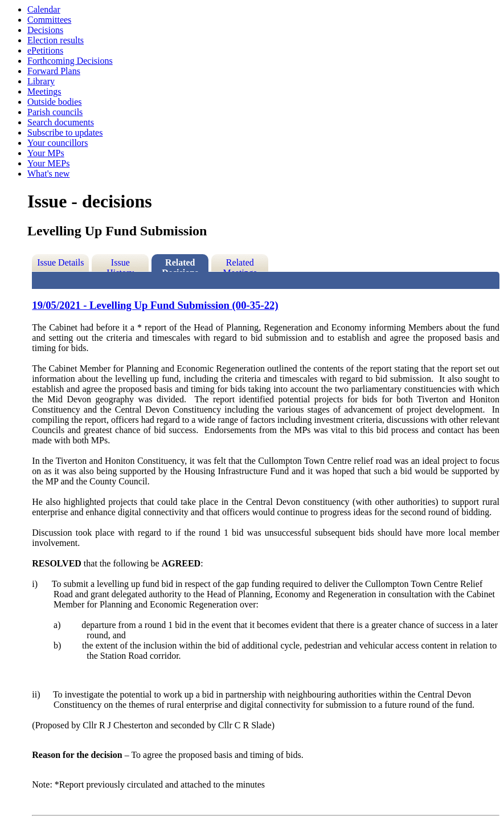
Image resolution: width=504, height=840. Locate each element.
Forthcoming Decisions (70, 61)
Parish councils (55, 112)
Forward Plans (54, 71)
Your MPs (46, 153)
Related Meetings (240, 265)
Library (41, 81)
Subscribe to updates (65, 132)
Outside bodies (55, 102)
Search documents (61, 122)
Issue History (120, 265)
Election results (56, 40)
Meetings (44, 91)
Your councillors (58, 143)
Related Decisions (180, 265)
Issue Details (60, 262)
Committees (49, 20)
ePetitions (45, 50)
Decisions (45, 30)
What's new (48, 174)
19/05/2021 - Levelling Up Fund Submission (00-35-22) (155, 305)
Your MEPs (48, 163)
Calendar (44, 9)
